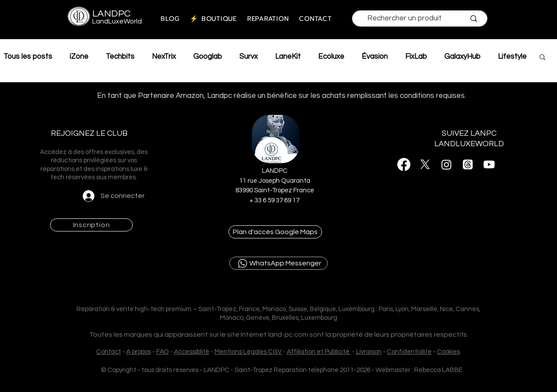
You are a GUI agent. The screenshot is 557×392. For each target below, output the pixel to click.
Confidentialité (409, 352)
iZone (79, 57)
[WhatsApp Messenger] (278, 263)
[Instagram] (446, 164)
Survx (248, 57)
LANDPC (111, 14)
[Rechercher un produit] (404, 18)
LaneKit (288, 57)
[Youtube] (489, 164)
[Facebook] (404, 164)
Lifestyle (512, 57)
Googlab (208, 57)
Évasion (375, 57)
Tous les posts (28, 57)
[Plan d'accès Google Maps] (275, 232)
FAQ (163, 352)
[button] (542, 58)
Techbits (120, 57)
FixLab (416, 57)
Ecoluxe (331, 57)
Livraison (369, 352)
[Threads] (468, 164)
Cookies (448, 352)
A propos (139, 352)
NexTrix (164, 57)
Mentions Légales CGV (249, 352)
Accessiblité (192, 352)
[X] (425, 164)
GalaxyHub (462, 57)
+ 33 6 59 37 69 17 (275, 200)
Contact (109, 352)
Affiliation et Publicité (319, 352)
